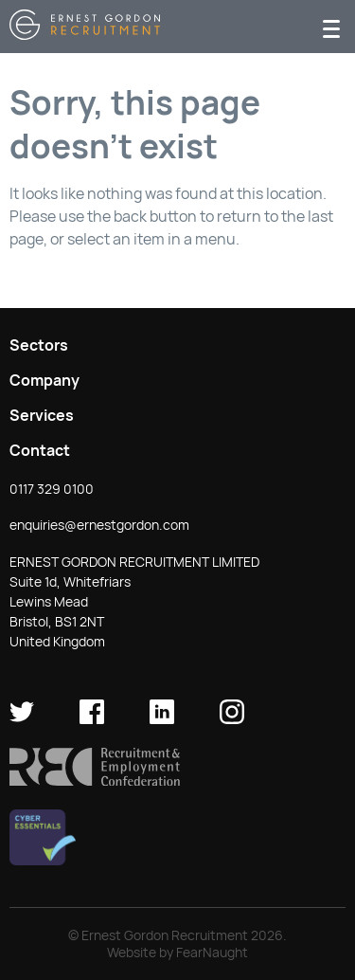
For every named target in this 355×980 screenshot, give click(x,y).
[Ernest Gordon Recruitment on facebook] (92, 719)
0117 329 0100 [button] (52, 489)
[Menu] (331, 27)
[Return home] (85, 35)
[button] (95, 781)
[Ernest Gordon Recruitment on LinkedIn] (162, 719)
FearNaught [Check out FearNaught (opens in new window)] (212, 953)
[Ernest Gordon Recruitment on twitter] (22, 719)
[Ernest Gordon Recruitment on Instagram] (232, 719)
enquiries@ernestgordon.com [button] (99, 525)
